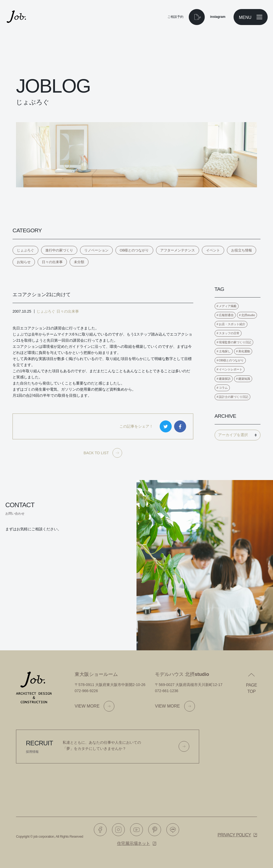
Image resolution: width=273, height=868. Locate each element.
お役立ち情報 (242, 250)
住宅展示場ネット (134, 843)
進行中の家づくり (59, 250)
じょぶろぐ (25, 250)
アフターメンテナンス (178, 250)
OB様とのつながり (134, 250)
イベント (213, 250)
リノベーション (96, 250)
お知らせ (24, 262)
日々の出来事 (52, 262)
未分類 (79, 262)
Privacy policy (234, 835)
